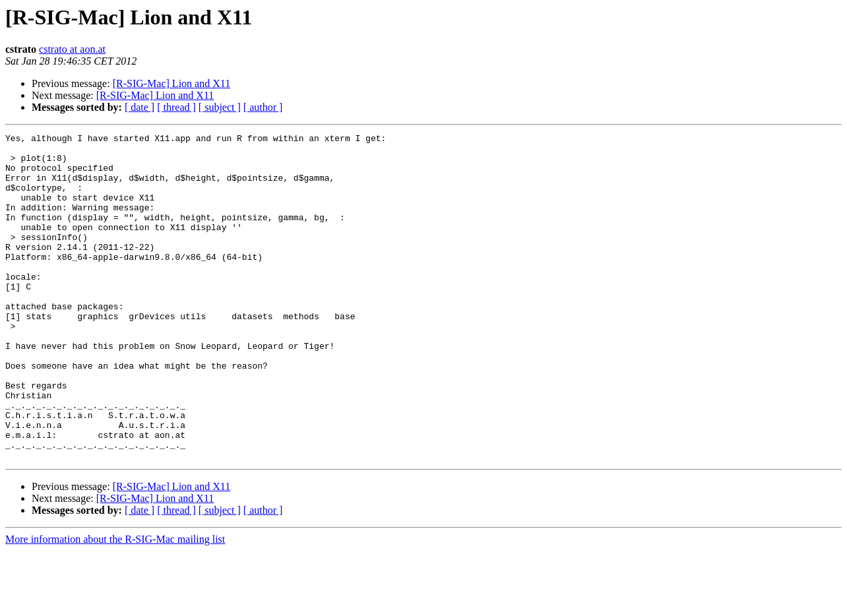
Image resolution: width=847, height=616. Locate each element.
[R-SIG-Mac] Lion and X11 (172, 83)
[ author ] (263, 107)
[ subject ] (220, 107)
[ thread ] (176, 107)
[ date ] (140, 107)
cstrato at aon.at (72, 49)
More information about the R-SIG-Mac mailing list (115, 604)
